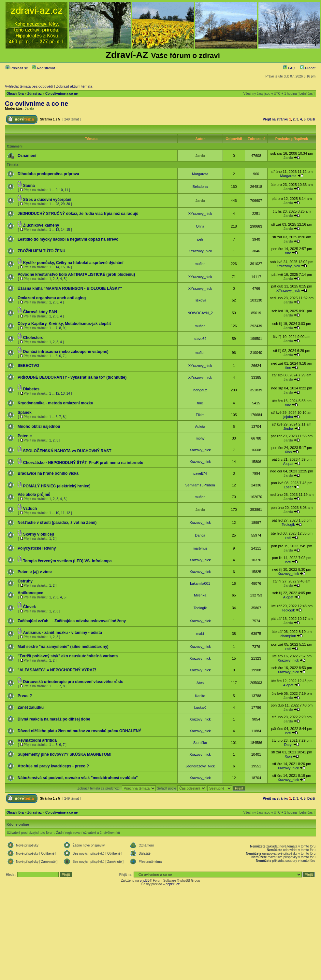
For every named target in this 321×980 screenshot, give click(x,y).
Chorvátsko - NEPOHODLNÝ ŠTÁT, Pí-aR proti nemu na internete (83, 463)
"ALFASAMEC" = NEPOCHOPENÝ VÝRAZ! (57, 670)
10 (61, 190)
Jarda (29, 108)
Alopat (288, 464)
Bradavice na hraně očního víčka (48, 473)
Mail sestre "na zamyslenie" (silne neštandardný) (63, 647)
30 (68, 204)
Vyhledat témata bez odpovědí (29, 86)
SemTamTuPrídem (200, 485)
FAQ (289, 68)
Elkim (200, 415)
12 (57, 393)
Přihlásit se (17, 68)
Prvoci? (25, 696)
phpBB (145, 881)
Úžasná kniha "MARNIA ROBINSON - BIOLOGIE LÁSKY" (70, 288)
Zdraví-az (35, 94)
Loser (288, 487)
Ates (200, 683)
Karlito (200, 696)
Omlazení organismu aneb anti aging (52, 298)
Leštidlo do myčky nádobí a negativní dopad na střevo (68, 239)
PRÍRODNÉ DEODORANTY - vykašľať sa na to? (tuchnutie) (72, 377)
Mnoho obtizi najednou (39, 427)
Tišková (200, 300)
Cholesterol (34, 338)
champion (288, 636)
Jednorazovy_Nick (200, 766)
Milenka (200, 595)
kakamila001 (200, 583)
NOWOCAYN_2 (200, 313)
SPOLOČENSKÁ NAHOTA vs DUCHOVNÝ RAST (67, 451)
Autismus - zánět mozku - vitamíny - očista (63, 633)
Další (311, 119)
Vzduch (30, 509)
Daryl (288, 745)
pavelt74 (200, 473)
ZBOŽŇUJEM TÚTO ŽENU (41, 251)
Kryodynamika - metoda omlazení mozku (55, 403)
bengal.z (200, 390)
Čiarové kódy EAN (40, 312)
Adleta (200, 427)
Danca (200, 535)
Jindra (288, 428)
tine (288, 253)
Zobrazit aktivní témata (74, 86)
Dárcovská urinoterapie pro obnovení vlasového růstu (73, 682)
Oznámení (27, 156)
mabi (200, 634)
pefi (200, 239)
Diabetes (31, 389)
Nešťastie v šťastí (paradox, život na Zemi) (57, 523)
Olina (200, 226)
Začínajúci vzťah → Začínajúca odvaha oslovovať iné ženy (72, 621)
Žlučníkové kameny (41, 225)
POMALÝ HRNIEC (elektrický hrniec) (57, 486)
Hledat (308, 68)
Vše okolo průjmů (34, 495)
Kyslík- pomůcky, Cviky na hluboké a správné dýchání (73, 263)
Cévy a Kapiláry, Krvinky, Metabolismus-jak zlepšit (64, 324)
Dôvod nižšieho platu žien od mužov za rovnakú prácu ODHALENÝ (79, 731)
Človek (29, 607)
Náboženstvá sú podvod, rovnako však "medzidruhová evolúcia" (78, 778)
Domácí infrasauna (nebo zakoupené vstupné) (66, 352)
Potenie (25, 436)
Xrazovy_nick (200, 450)
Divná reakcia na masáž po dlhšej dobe (54, 719)
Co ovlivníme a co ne (61, 94)
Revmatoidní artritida (37, 740)
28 (57, 204)
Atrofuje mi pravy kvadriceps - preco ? (53, 766)
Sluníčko (200, 743)
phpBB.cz (173, 884)
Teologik (288, 525)
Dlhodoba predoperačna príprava (48, 174)
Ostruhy (25, 581)
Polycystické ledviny (37, 548)
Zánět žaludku (31, 707)
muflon (200, 264)
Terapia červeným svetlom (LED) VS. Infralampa (67, 561)
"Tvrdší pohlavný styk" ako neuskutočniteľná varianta (68, 656)
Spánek (25, 413)
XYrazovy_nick (200, 214)
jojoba (288, 417)
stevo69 (200, 339)
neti (288, 538)
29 (63, 204)
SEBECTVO (28, 366)
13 (57, 230)
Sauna (29, 186)
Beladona (200, 187)
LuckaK (200, 707)
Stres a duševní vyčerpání (47, 200)
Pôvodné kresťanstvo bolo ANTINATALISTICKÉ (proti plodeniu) (76, 274)
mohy (200, 438)
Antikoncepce (30, 593)
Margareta (200, 174)
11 (66, 190)
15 (68, 230)
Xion (288, 452)
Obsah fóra (15, 94)
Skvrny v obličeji (39, 534)
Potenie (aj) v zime (35, 572)
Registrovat (44, 68)
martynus (200, 548)
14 (63, 230)
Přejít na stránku (275, 119)
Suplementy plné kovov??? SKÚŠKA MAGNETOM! (65, 754)
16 (68, 267)
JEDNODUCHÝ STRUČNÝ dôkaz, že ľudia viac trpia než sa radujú (78, 214)
